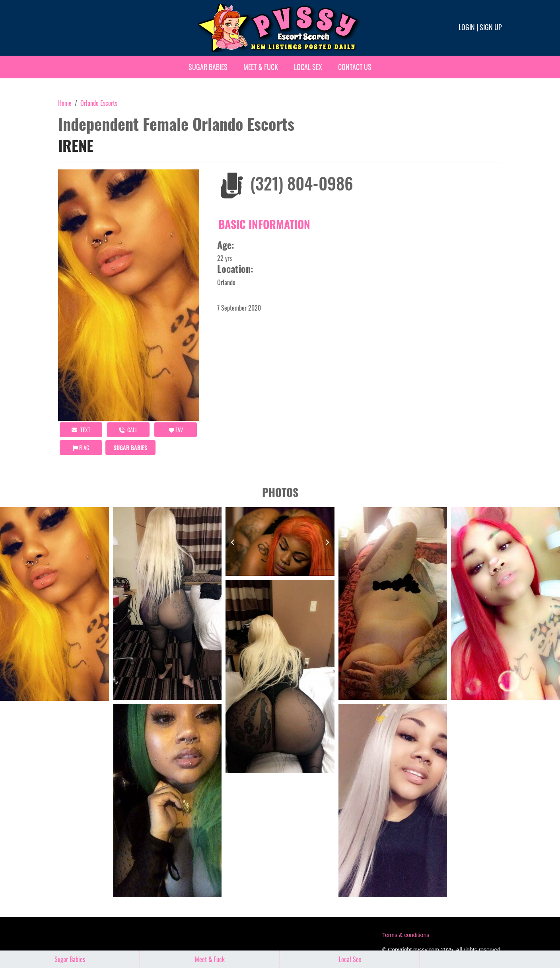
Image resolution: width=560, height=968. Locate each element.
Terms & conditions (406, 935)
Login (467, 27)
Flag (81, 448)
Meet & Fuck (261, 67)
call (128, 430)
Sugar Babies (208, 67)
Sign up (491, 27)
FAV (176, 430)
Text (81, 430)
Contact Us (355, 67)
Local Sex (308, 67)
